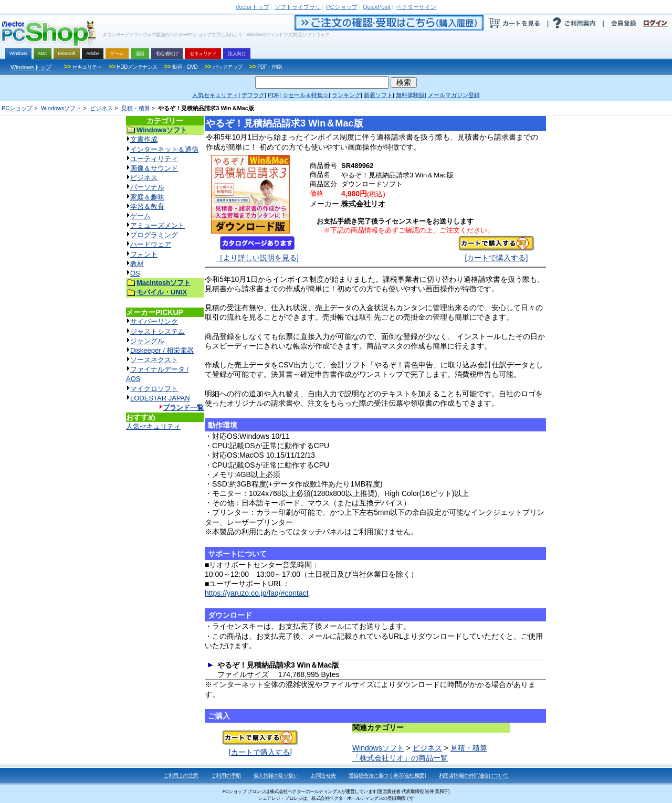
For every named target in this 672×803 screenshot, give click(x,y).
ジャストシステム (157, 331)
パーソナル (147, 187)
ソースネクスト (154, 360)
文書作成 (144, 139)
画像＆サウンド (154, 168)
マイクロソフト (154, 389)
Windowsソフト (61, 108)
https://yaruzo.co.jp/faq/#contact (257, 593)
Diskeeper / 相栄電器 (162, 350)
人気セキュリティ (153, 426)
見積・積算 (136, 108)
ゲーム (140, 216)
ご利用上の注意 (181, 775)
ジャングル (147, 341)
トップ (253, 7)
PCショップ (17, 108)
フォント (144, 254)
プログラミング (154, 235)
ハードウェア (151, 244)
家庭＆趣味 (147, 197)
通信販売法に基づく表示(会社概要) (387, 775)
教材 (137, 264)
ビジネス (101, 108)
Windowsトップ (31, 67)
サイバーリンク (154, 321)
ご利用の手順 (226, 775)
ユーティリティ (154, 159)
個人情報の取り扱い (276, 775)
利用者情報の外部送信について (474, 775)
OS (135, 273)
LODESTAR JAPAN (160, 398)
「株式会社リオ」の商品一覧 (400, 758)
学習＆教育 (147, 207)
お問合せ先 (323, 775)
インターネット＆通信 (164, 149)
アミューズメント (157, 225)
